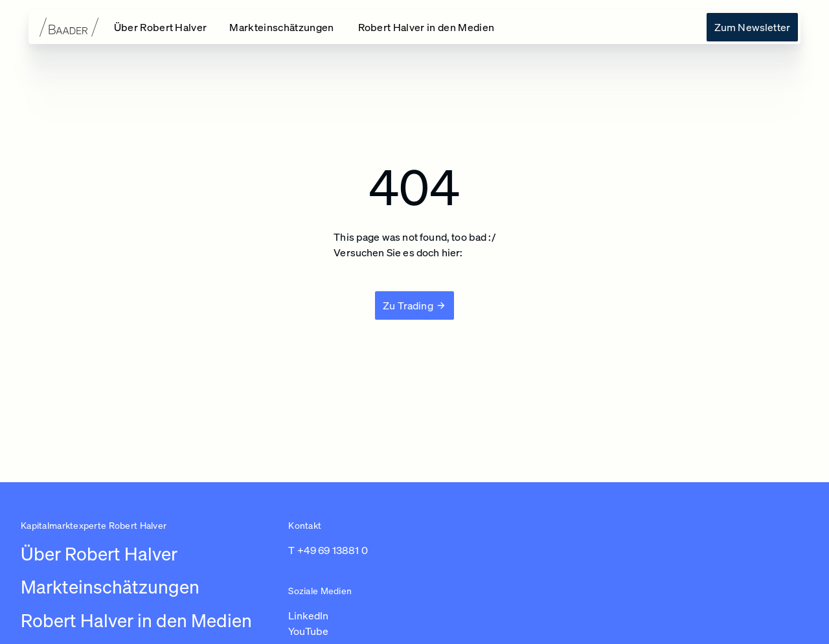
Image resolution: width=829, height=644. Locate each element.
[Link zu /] (162, 27)
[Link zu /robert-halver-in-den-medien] (428, 27)
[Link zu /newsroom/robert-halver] (283, 27)
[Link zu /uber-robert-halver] (752, 27)
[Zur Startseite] (60, 27)
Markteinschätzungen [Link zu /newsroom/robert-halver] (110, 587)
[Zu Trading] (414, 305)
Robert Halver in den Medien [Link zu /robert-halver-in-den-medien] (136, 620)
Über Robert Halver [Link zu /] (99, 554)
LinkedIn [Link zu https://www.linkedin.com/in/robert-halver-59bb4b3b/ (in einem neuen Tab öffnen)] (308, 616)
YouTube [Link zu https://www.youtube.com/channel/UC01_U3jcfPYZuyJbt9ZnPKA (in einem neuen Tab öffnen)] (308, 631)
